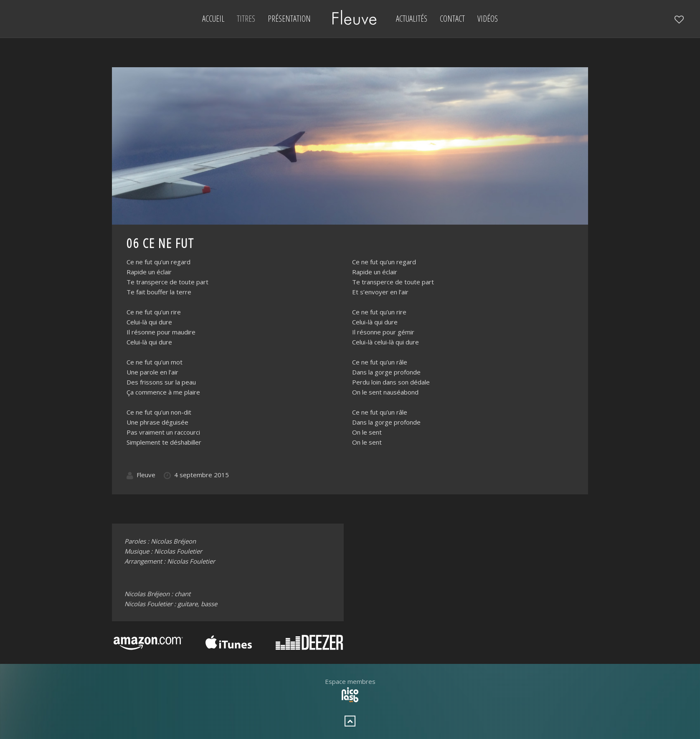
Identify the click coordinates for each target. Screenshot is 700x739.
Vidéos (488, 19)
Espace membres (350, 681)
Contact (452, 19)
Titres (246, 19)
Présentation (289, 19)
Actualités (412, 19)
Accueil (213, 19)
